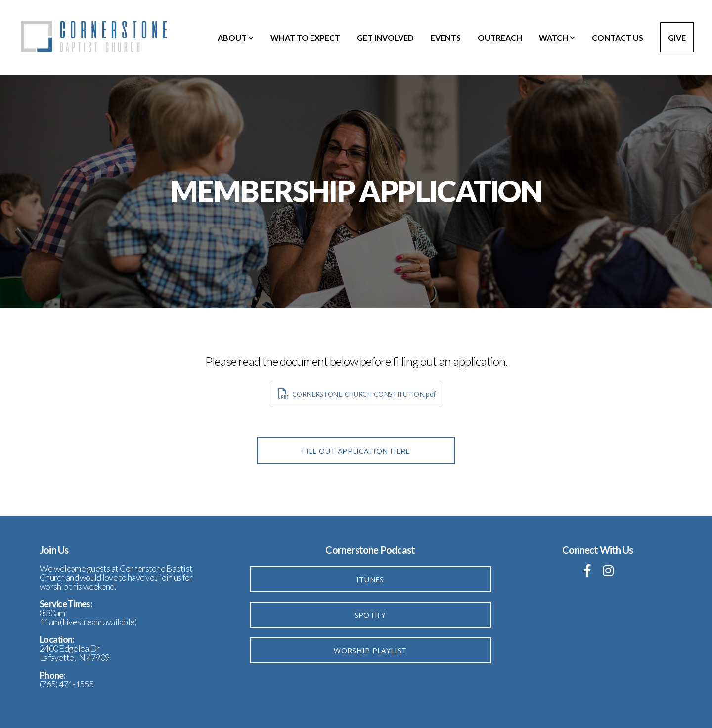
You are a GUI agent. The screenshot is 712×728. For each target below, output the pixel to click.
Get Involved (385, 37)
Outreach (500, 37)
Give (677, 37)
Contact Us (618, 37)
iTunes (370, 579)
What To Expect (305, 37)
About (236, 37)
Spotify (370, 615)
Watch (557, 37)
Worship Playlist (370, 650)
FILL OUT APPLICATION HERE (356, 451)
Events (446, 37)
